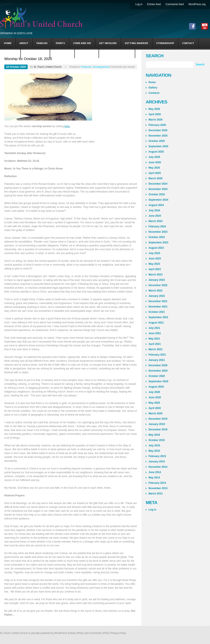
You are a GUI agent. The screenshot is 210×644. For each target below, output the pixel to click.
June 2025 (155, 162)
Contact (188, 43)
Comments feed (175, 4)
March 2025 (155, 178)
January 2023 (157, 280)
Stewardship (165, 43)
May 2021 (154, 339)
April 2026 (155, 114)
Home (8, 43)
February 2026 (157, 125)
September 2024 (158, 200)
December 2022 (158, 285)
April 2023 (155, 269)
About (24, 43)
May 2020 (154, 403)
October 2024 (157, 194)
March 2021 (155, 349)
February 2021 (157, 355)
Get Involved (108, 43)
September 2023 (158, 243)
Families (42, 43)
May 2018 (154, 435)
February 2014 (157, 483)
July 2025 (154, 157)
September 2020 (158, 381)
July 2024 (154, 210)
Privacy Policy (118, 633)
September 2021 (158, 317)
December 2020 (158, 365)
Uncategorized (35, 53)
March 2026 (155, 120)
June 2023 (155, 259)
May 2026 (154, 109)
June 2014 (155, 472)
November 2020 (158, 371)
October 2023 (157, 237)
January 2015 (157, 462)
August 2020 (156, 387)
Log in (139, 4)
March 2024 (155, 221)
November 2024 (158, 189)
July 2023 (154, 253)
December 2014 (158, 467)
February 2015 (157, 456)
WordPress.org (197, 4)
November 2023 (158, 232)
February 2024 (157, 226)
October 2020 (157, 376)
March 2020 (155, 413)
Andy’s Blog (87, 53)
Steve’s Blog (62, 53)
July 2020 (154, 392)
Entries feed (154, 4)
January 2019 (157, 424)
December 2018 (158, 429)
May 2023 (154, 264)
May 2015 (154, 451)
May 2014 (154, 478)
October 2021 (157, 312)
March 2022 (155, 291)
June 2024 (155, 216)
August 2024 (156, 205)
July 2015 (154, 446)
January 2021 (157, 360)
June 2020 (155, 397)
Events (60, 43)
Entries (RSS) (76, 633)
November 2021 (158, 307)
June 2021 (155, 333)
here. (67, 126)
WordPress (61, 633)
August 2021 (156, 323)
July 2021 (154, 328)
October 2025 (157, 141)
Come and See (82, 43)
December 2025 (158, 130)
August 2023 (156, 248)
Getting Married (136, 43)
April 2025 (155, 173)
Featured (10, 53)
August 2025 (156, 152)
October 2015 (157, 440)
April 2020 (155, 408)
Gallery (153, 88)
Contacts (154, 93)
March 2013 (155, 494)
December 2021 (158, 301)
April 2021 (155, 344)
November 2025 (158, 136)
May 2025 (154, 168)
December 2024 (158, 184)
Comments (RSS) (99, 633)
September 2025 (158, 146)
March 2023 (155, 275)
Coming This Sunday (117, 53)
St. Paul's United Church (48, 67)
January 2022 (157, 296)
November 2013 (158, 488)
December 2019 (158, 419)
